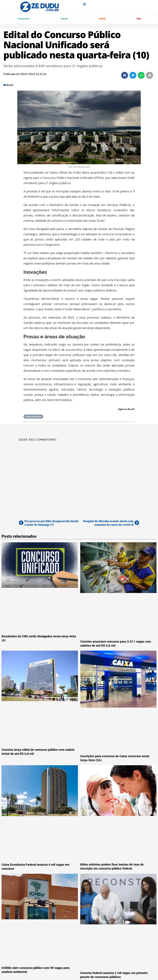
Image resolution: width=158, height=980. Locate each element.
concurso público (33, 417)
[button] (125, 76)
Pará (138, 19)
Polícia (102, 19)
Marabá (64, 19)
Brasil (10, 86)
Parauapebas (24, 19)
